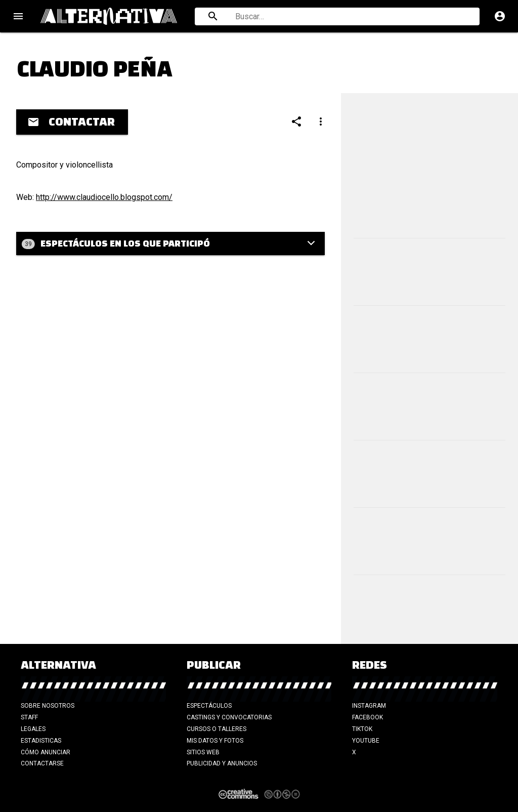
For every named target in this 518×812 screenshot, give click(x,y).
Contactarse (42, 763)
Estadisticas (41, 741)
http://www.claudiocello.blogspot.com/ (104, 197)
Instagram (369, 706)
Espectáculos (209, 706)
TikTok (362, 729)
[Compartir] (296, 121)
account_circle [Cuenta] (500, 16)
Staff (29, 717)
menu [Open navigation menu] (18, 16)
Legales (33, 729)
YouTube (366, 741)
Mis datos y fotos (215, 741)
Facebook (368, 717)
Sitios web (203, 752)
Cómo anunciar (46, 752)
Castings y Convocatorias (229, 717)
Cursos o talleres (217, 729)
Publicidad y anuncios (222, 763)
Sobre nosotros (48, 706)
